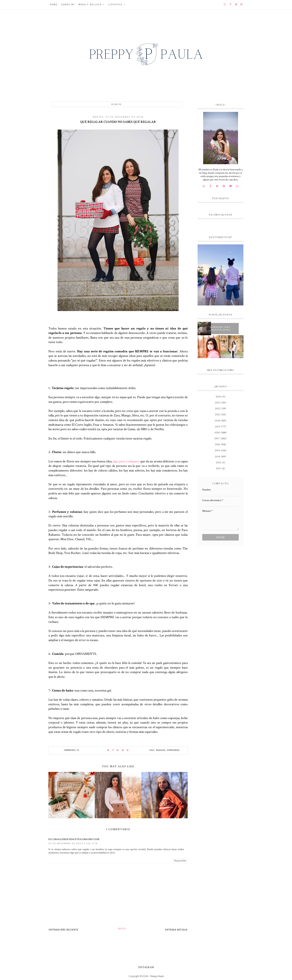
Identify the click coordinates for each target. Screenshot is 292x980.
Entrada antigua (176, 930)
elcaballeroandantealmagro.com (74, 839)
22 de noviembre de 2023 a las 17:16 (73, 843)
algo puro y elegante (126, 461)
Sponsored (173, 750)
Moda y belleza (90, 5)
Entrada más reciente (64, 930)
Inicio (122, 929)
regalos (161, 750)
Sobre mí (68, 5)
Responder (180, 861)
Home (54, 5)
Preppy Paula (157, 976)
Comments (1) (72, 750)
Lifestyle (115, 5)
